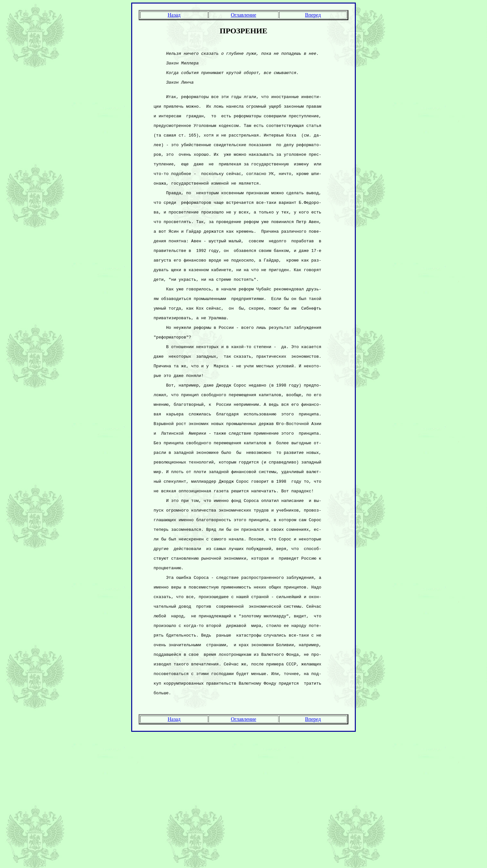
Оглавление (243, 15)
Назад (174, 15)
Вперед (313, 15)
